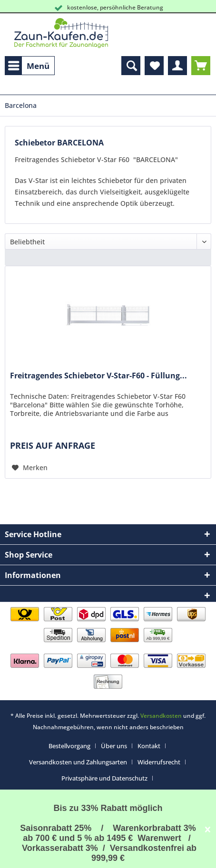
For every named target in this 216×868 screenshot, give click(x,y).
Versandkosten (161, 716)
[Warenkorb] (201, 66)
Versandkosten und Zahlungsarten (78, 762)
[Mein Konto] (177, 66)
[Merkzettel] (154, 66)
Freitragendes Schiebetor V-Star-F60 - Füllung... (98, 376)
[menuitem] (30, 66)
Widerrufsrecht (159, 762)
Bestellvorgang (69, 746)
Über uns (114, 746)
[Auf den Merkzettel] (30, 468)
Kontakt (149, 746)
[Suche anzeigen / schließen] (131, 66)
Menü (29, 65)
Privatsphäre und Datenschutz (104, 778)
